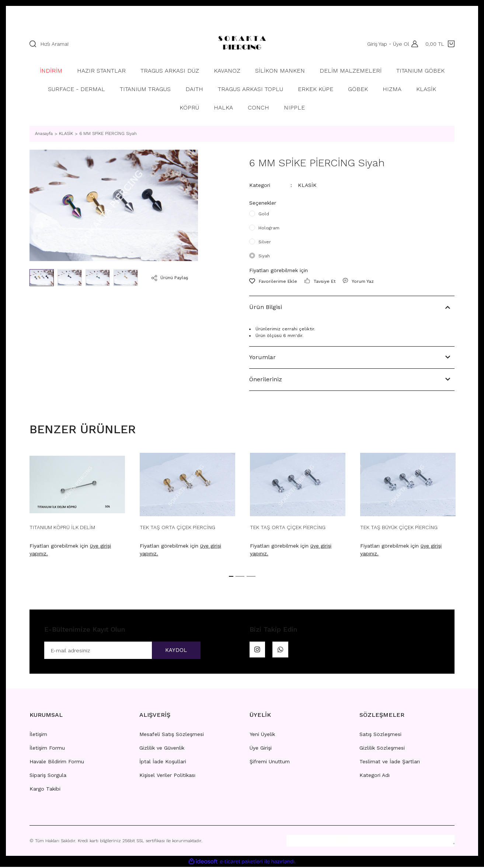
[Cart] (440, 44)
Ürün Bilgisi (266, 307)
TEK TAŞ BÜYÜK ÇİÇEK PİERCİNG (399, 527)
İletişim (38, 735)
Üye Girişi (261, 749)
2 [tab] (240, 576)
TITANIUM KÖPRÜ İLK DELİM (62, 527)
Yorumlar (262, 357)
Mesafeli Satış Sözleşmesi (172, 735)
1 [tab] (231, 576)
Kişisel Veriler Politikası (167, 776)
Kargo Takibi (45, 790)
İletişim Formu (47, 749)
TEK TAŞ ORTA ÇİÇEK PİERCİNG (177, 527)
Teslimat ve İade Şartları (390, 763)
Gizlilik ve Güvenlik (162, 749)
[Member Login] (413, 44)
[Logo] (242, 44)
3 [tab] (251, 576)
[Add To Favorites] (273, 281)
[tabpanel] (77, 507)
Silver (265, 242)
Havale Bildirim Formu (57, 763)
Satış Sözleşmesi (380, 735)
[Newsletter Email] (122, 651)
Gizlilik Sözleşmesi (382, 749)
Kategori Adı (375, 776)
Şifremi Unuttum (270, 763)
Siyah (264, 256)
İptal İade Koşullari (163, 763)
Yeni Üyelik (262, 735)
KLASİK (307, 185)
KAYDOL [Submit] (173, 651)
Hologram (269, 228)
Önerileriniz (266, 379)
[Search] (114, 44)
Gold (264, 214)
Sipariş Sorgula (48, 776)
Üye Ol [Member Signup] (400, 44)
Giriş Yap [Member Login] (376, 44)
